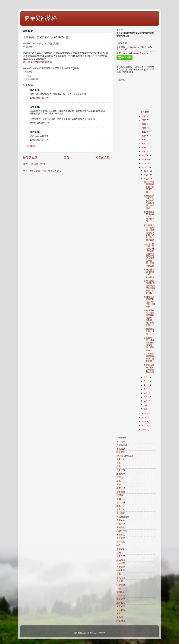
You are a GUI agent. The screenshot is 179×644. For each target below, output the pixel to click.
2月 (146, 405)
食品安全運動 (123, 517)
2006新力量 (122, 531)
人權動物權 (122, 445)
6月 (146, 389)
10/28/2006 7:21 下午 (40, 98)
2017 (144, 124)
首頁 (66, 158)
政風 (119, 574)
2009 (144, 156)
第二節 (34, 62)
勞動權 (120, 617)
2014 (144, 136)
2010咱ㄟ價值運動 (125, 456)
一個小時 (28, 47)
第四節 (48, 62)
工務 (119, 485)
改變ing (120, 477)
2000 (144, 426)
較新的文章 (30, 158)
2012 (144, 144)
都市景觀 (121, 492)
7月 (146, 385)
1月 (146, 409)
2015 (144, 132)
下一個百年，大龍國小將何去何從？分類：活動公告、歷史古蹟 (149, 233)
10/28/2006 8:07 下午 (40, 123)
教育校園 (121, 542)
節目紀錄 (34, 79)
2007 (144, 163)
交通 (119, 467)
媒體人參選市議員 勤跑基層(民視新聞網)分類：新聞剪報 (149, 287)
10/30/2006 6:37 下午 (40, 140)
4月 (146, 397)
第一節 (27, 62)
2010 (144, 152)
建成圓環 (121, 560)
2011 (144, 148)
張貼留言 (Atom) (37, 164)
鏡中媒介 (121, 459)
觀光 (119, 553)
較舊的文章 (103, 158)
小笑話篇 (121, 578)
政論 (119, 463)
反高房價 (121, 610)
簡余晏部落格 (41, 18)
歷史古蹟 (121, 470)
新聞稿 (120, 495)
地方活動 (121, 510)
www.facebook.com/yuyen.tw (136, 53)
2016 (144, 128)
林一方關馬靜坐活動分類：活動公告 (149, 358)
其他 (119, 588)
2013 (144, 140)
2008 (144, 159)
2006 (144, 167)
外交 (119, 545)
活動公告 (121, 499)
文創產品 (121, 592)
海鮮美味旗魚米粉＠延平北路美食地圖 (149, 369)
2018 (144, 120)
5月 (146, 393)
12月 (146, 171)
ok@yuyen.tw (133, 47)
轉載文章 (121, 570)
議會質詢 (121, 452)
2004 (144, 418)
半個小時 (28, 72)
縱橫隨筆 (121, 474)
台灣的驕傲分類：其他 (149, 331)
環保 (119, 481)
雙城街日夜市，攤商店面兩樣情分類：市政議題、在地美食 (149, 318)
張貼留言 (31, 146)
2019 (144, 116)
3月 (146, 401)
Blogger (101, 633)
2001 (144, 422)
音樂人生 (121, 520)
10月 (146, 179)
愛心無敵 (121, 513)
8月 (146, 381)
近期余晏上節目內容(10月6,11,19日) (149, 273)
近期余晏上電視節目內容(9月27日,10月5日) (149, 302)
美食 (119, 614)
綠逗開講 (121, 621)
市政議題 (121, 449)
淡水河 (120, 581)
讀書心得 (121, 488)
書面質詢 (121, 535)
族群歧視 (121, 502)
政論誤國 (121, 563)
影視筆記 (121, 538)
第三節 (41, 62)
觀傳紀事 (121, 549)
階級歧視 (121, 599)
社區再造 (121, 596)
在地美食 (121, 527)
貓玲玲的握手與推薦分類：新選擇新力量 (149, 187)
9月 (146, 377)
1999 (144, 429)
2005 (144, 414)
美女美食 (121, 567)
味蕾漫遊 (121, 585)
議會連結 (121, 603)
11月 (146, 175)
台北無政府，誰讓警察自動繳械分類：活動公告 (149, 344)
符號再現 (121, 524)
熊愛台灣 (121, 556)
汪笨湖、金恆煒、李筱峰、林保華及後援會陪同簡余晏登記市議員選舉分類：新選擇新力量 (149, 255)
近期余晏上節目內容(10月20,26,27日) (149, 217)
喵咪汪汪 (121, 506)
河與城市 (121, 606)
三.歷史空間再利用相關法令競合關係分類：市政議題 (149, 202)
